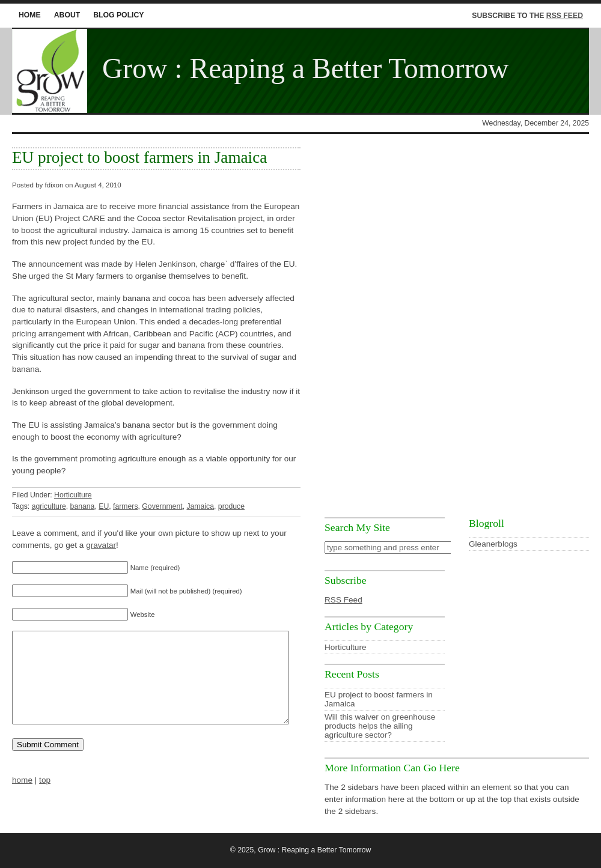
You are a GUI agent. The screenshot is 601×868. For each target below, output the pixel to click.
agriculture (49, 506)
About (67, 15)
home (30, 15)
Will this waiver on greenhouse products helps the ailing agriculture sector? (380, 726)
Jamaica (200, 506)
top (45, 798)
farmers (125, 506)
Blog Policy (118, 15)
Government (162, 506)
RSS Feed (565, 16)
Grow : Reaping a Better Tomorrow (306, 68)
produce (231, 506)
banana (83, 506)
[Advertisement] (457, 326)
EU (104, 506)
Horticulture (73, 495)
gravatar (101, 545)
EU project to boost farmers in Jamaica (139, 157)
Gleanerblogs (493, 544)
